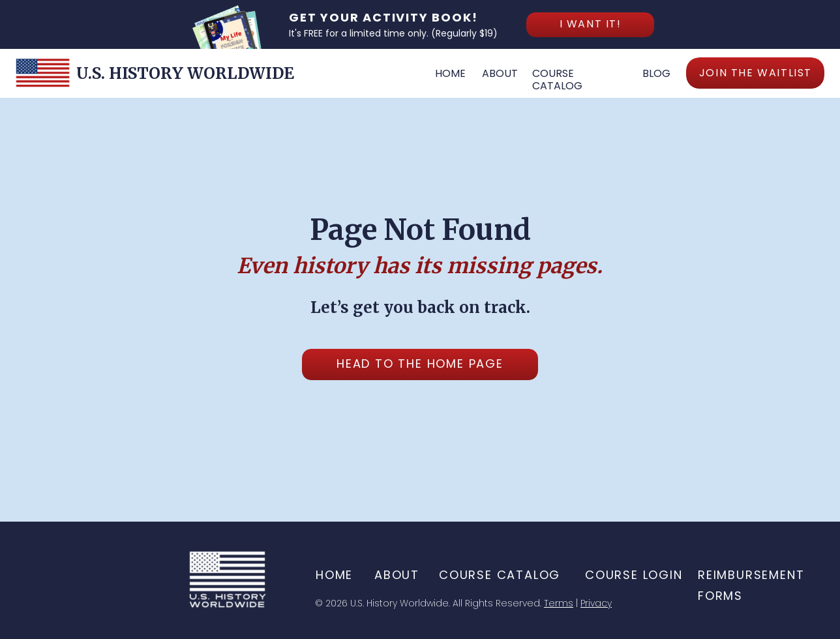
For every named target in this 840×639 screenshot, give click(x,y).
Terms (559, 603)
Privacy (596, 603)
